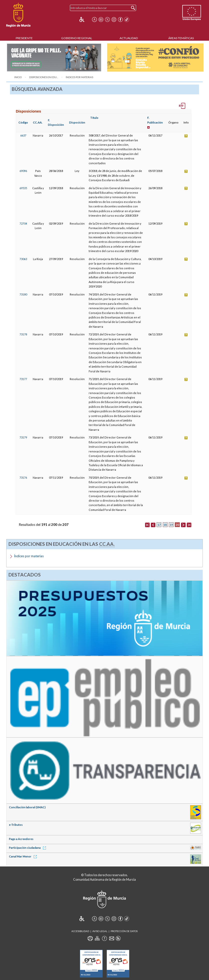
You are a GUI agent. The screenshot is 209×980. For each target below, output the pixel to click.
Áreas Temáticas (181, 38)
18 (165, 525)
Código (23, 122)
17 (159, 525)
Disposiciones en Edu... (44, 77)
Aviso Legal (100, 931)
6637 (23, 135)
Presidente (24, 38)
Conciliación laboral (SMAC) (27, 807)
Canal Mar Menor (24, 856)
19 (171, 525)
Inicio (18, 77)
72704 (23, 223)
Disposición (77, 122)
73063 (23, 259)
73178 (23, 334)
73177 (23, 379)
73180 (23, 294)
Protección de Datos (124, 931)
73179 (23, 437)
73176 (23, 478)
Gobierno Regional (77, 38)
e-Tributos (16, 825)
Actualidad (129, 38)
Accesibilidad (80, 931)
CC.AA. (38, 122)
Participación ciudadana (28, 848)
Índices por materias (79, 77)
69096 (23, 171)
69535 (23, 188)
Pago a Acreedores (21, 839)
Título (94, 118)
